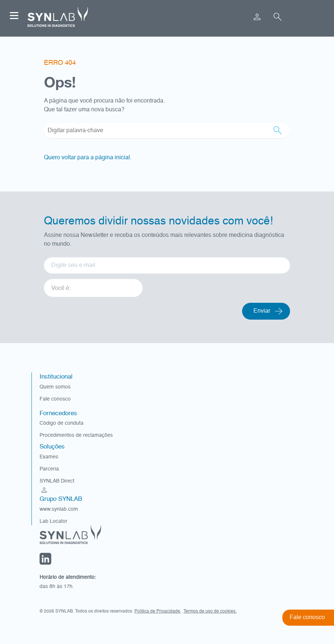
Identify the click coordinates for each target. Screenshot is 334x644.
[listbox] (93, 285)
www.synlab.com (59, 509)
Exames (49, 457)
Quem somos (55, 387)
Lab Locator (53, 521)
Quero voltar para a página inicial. (88, 158)
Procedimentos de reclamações (76, 435)
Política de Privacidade (158, 611)
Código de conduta (62, 423)
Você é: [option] (61, 289)
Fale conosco (55, 399)
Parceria (49, 469)
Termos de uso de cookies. (210, 611)
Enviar (262, 311)
